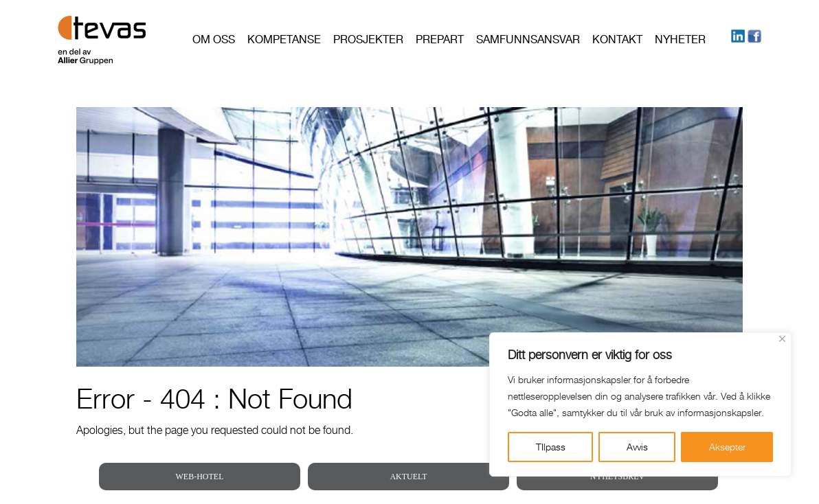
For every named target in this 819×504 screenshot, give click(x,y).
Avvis (637, 447)
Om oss (214, 39)
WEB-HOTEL (200, 477)
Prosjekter (368, 39)
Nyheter (680, 39)
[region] (640, 404)
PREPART (440, 39)
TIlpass (551, 447)
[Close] (782, 339)
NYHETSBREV (617, 477)
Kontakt (617, 39)
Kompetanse (284, 39)
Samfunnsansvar (528, 39)
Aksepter (727, 447)
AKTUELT (408, 477)
